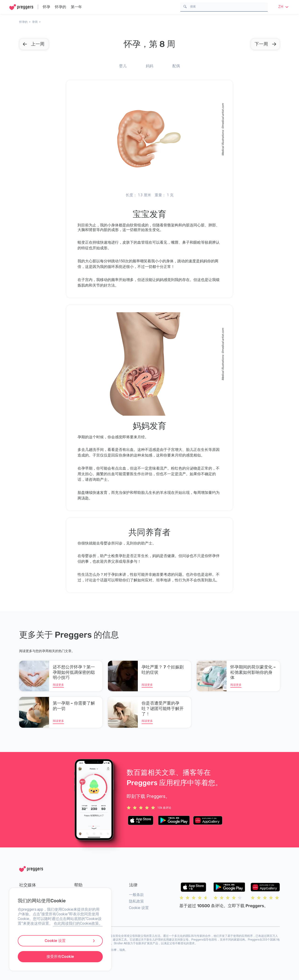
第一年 (76, 7)
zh (284, 7)
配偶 (176, 66)
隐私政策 (136, 901)
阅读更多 (58, 685)
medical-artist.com (223, 115)
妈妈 (149, 66)
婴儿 (123, 66)
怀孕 (46, 7)
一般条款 (136, 895)
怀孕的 (61, 7)
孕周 (35, 22)
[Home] (21, 7)
